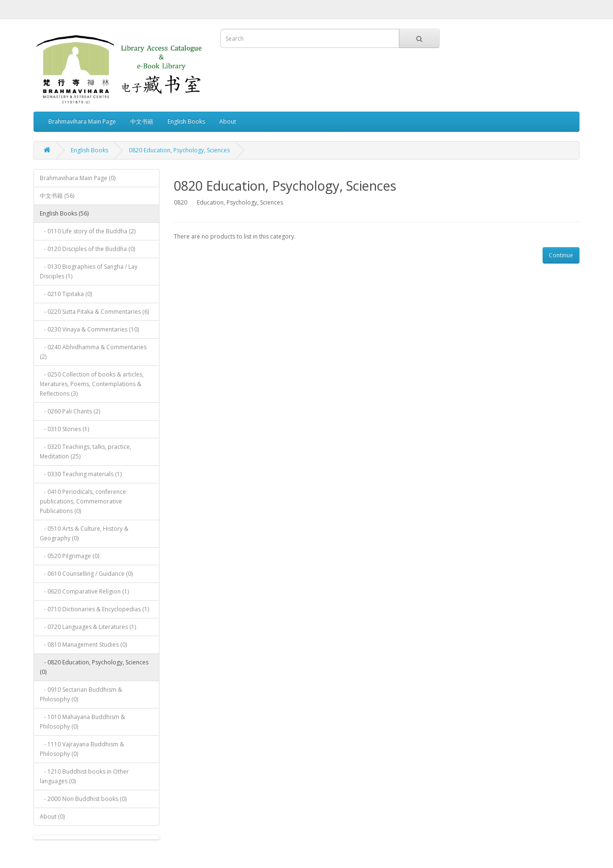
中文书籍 (142, 121)
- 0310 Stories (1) (64, 429)
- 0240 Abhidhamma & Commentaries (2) (93, 352)
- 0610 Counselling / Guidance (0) (86, 574)
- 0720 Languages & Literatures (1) (88, 627)
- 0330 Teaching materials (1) (81, 474)
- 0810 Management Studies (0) (83, 645)
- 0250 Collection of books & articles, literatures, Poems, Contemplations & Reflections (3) (92, 384)
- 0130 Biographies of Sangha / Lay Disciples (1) (89, 271)
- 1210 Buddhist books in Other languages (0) (84, 776)
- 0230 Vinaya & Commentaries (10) (89, 329)
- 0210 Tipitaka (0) (66, 294)
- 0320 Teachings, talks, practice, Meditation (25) (85, 451)
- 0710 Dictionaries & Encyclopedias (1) (94, 609)
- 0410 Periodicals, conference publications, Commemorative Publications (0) (83, 501)
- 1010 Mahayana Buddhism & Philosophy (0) (82, 722)
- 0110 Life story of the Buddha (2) (88, 231)
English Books (186, 121)
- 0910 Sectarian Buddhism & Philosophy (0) (81, 694)
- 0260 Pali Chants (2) (70, 411)
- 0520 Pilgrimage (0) (69, 556)
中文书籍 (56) (57, 196)
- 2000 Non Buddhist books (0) (83, 799)
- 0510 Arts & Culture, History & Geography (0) (84, 533)
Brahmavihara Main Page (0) (78, 178)
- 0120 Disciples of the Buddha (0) (87, 249)
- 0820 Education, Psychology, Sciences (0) (94, 667)
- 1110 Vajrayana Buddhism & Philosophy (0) (82, 749)
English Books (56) (64, 213)
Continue (561, 255)
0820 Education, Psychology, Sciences (179, 150)
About (228, 121)
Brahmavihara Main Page (82, 121)
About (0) (52, 817)
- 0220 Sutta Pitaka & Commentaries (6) (94, 312)
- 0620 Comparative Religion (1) (84, 591)
